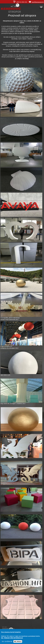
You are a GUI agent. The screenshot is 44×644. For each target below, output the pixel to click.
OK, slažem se (7, 643)
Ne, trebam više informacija (12, 639)
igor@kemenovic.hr (38, 2)
